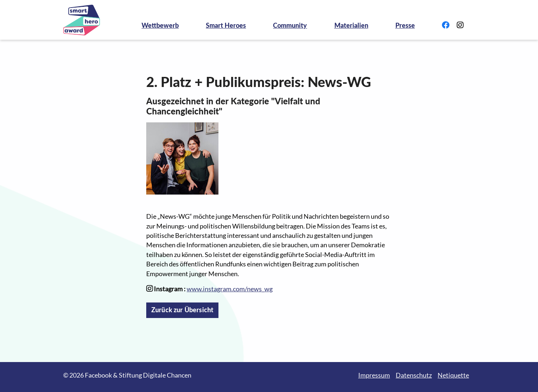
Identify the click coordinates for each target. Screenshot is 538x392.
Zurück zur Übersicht (182, 310)
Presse (405, 25)
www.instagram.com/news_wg (230, 289)
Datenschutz (414, 375)
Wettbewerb (160, 25)
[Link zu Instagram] (460, 25)
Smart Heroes (226, 25)
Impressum (374, 375)
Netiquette (453, 375)
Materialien (351, 25)
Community (290, 25)
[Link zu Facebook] (446, 25)
